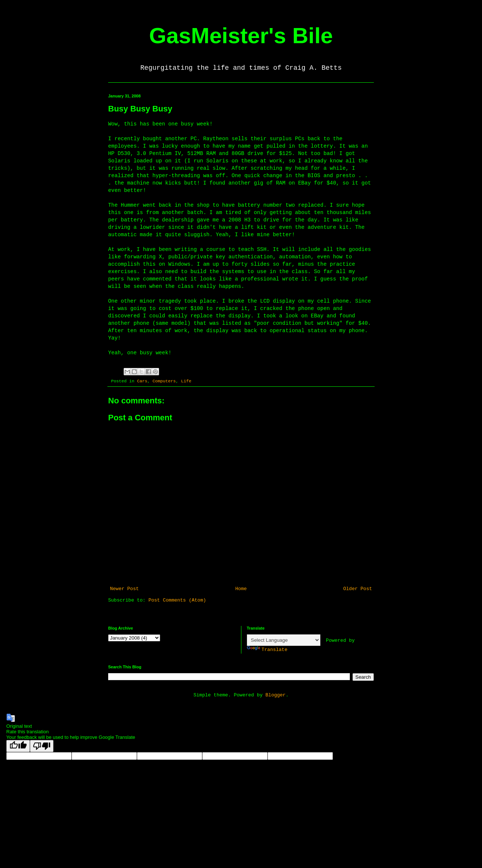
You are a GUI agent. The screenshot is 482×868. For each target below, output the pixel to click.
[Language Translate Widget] (284, 640)
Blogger (276, 695)
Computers (164, 381)
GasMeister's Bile (241, 36)
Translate (267, 650)
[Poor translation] (42, 746)
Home (241, 589)
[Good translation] (18, 746)
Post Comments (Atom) (177, 600)
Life (186, 381)
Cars (142, 381)
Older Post (358, 589)
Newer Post (124, 589)
